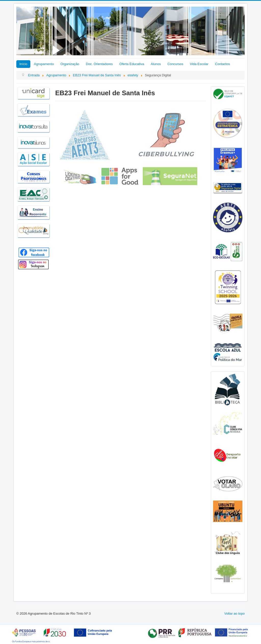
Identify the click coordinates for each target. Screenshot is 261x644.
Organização (70, 64)
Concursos (175, 64)
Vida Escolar (199, 64)
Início (23, 64)
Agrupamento (44, 64)
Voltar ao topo (234, 613)
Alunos (156, 64)
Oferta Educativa (132, 64)
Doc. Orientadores (99, 64)
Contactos (223, 64)
